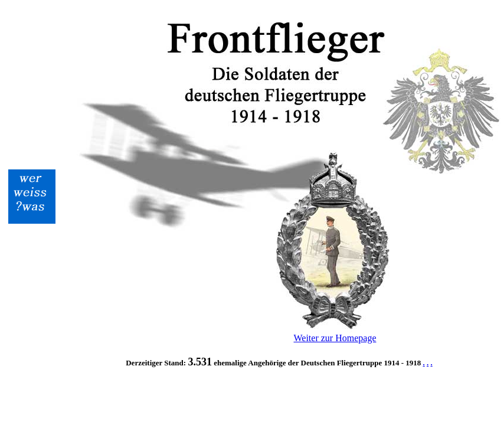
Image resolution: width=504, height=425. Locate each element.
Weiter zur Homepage (335, 338)
